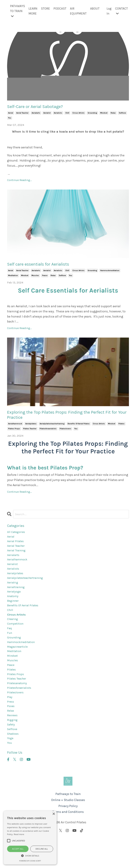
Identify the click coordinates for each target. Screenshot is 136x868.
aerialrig (13, 594)
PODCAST (60, 9)
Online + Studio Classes (68, 830)
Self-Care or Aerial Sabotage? (43, 107)
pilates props (14, 434)
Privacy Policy (68, 836)
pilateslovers (65, 434)
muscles (35, 278)
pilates (121, 429)
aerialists (58, 114)
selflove (122, 114)
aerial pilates (16, 548)
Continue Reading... (19, 182)
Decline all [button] (42, 849)
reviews (13, 742)
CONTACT (121, 11)
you (10, 119)
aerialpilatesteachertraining (52, 429)
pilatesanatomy (18, 706)
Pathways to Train (68, 824)
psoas (11, 732)
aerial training (17, 558)
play (10, 721)
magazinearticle (19, 665)
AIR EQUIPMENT (78, 11)
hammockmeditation (110, 273)
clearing (13, 635)
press (11, 727)
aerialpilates (31, 429)
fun (10, 650)
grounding (92, 114)
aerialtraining (17, 599)
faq (10, 645)
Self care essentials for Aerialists (48, 266)
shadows (14, 762)
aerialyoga (15, 604)
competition (16, 640)
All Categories (17, 538)
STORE (45, 9)
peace (45, 278)
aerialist (47, 114)
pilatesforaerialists (48, 434)
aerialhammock (15, 429)
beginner (14, 614)
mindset (104, 114)
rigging (13, 747)
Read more (19, 834)
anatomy (14, 609)
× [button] (54, 814)
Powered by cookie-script (30, 861)
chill (67, 114)
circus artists (78, 114)
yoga (11, 767)
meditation (13, 278)
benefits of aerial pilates (79, 429)
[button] (30, 856)
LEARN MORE (33, 11)
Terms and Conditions (68, 842)
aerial (11, 114)
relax (113, 114)
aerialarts (36, 114)
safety (12, 752)
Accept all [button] (18, 849)
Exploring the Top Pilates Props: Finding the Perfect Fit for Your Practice (60, 419)
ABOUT (95, 9)
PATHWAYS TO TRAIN (17, 11)
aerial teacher (22, 114)
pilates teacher (30, 434)
